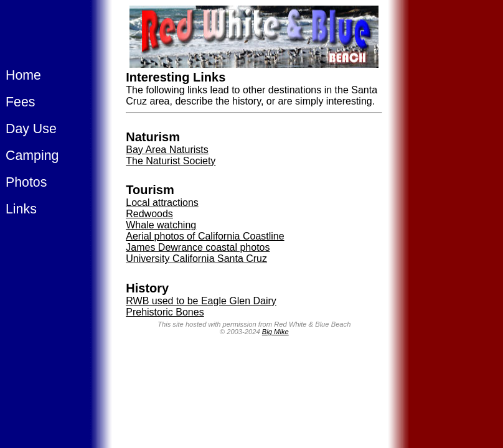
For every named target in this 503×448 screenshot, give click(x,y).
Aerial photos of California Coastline (205, 236)
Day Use (31, 129)
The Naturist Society (171, 161)
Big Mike (275, 332)
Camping (32, 156)
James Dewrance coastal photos (198, 247)
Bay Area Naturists (167, 150)
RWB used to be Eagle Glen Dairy (201, 301)
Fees (20, 102)
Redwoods (149, 214)
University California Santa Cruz (196, 259)
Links (21, 209)
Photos (26, 182)
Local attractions (162, 203)
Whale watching (161, 225)
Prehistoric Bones (165, 312)
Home (23, 75)
